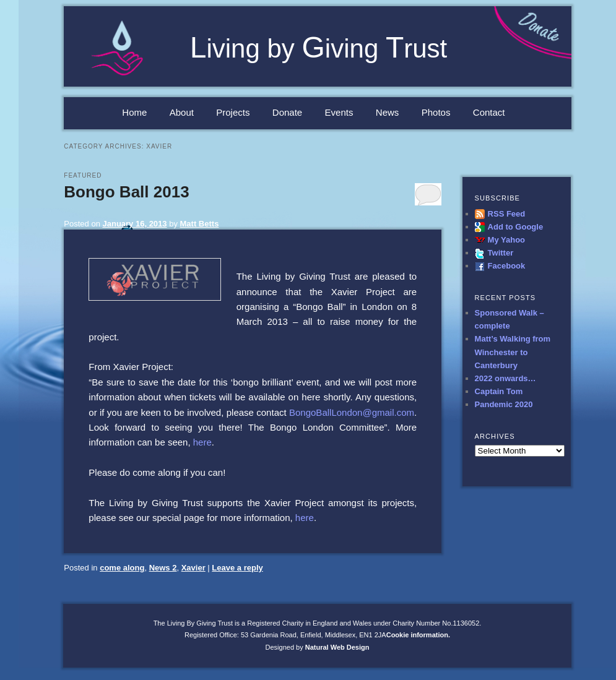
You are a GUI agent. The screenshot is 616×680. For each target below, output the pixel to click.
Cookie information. (418, 635)
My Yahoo (506, 240)
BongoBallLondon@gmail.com (352, 412)
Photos (436, 112)
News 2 (163, 568)
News (388, 112)
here (202, 442)
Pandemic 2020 (504, 404)
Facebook (507, 266)
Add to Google (516, 227)
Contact (489, 112)
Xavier (193, 568)
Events (339, 112)
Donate (287, 112)
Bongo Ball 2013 (126, 192)
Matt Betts (200, 224)
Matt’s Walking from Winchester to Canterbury (513, 352)
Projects (233, 112)
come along (122, 568)
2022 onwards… (505, 378)
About (182, 112)
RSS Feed (507, 214)
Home (134, 112)
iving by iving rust (319, 49)
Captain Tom (499, 391)
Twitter (501, 253)
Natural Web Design (337, 647)
